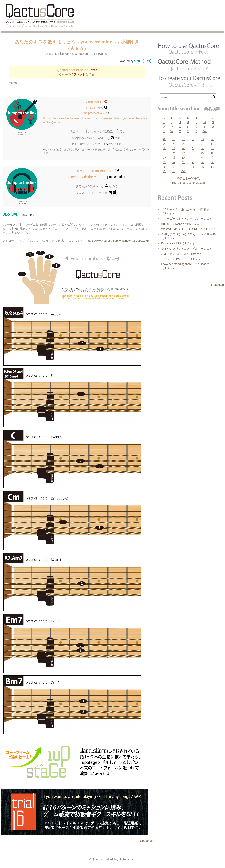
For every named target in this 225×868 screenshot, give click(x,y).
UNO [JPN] (143, 61)
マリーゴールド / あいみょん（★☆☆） (187, 219)
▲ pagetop (217, 285)
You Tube (22, 204)
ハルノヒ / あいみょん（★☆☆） (182, 254)
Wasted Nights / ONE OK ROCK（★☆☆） (189, 229)
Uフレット (22, 134)
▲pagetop (146, 841)
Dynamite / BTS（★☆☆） (178, 243)
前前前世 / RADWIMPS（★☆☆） (183, 224)
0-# (205, 131)
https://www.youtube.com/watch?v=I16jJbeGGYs (118, 241)
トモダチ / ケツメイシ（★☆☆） (182, 259)
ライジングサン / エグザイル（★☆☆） (187, 249)
